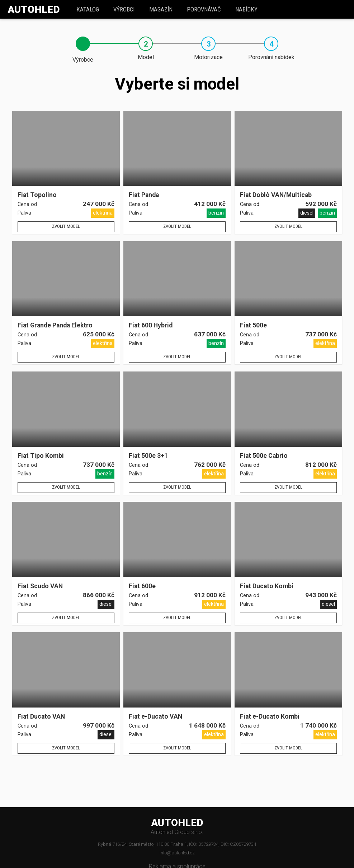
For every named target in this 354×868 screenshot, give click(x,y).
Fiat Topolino (37, 195)
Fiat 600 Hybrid (151, 325)
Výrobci (124, 9)
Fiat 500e (253, 325)
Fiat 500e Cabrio (264, 456)
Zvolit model (66, 226)
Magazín (161, 9)
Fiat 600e (142, 586)
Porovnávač (204, 9)
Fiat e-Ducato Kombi (270, 717)
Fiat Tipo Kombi (41, 456)
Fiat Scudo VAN (40, 586)
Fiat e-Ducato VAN (155, 717)
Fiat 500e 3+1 (148, 456)
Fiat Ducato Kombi (267, 586)
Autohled (34, 9)
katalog (88, 9)
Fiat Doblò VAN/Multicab (276, 195)
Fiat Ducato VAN (41, 717)
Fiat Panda (144, 195)
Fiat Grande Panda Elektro (55, 325)
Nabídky (246, 9)
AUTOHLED (177, 823)
